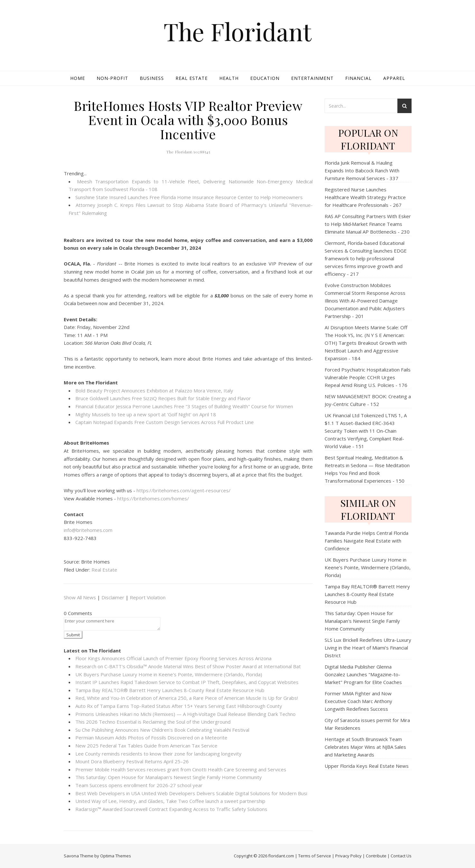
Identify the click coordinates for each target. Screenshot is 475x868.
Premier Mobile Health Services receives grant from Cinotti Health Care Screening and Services (181, 769)
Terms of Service (315, 856)
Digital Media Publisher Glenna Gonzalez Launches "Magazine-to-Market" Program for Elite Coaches (363, 674)
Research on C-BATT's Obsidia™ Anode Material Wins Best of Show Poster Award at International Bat (188, 666)
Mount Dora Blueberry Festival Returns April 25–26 (132, 761)
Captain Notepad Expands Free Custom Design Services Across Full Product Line (165, 422)
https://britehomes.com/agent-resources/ (184, 490)
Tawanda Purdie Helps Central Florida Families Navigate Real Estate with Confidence (366, 541)
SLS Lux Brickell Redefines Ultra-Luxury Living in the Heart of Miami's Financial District (368, 648)
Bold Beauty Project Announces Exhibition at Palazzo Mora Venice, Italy (154, 391)
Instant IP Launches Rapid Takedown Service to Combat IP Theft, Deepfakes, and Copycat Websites (187, 682)
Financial (358, 78)
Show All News (80, 597)
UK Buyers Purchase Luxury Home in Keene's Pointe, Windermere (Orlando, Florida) (169, 674)
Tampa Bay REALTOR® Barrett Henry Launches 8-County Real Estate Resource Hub (170, 690)
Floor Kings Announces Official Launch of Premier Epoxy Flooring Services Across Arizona (173, 658)
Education (265, 78)
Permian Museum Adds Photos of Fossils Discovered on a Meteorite (151, 738)
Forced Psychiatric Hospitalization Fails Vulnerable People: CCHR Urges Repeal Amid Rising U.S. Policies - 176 (368, 377)
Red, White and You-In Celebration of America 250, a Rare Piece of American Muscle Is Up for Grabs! (187, 698)
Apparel (394, 78)
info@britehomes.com (88, 530)
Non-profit (112, 78)
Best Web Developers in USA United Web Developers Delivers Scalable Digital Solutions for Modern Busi (191, 793)
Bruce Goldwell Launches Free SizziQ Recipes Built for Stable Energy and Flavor (163, 398)
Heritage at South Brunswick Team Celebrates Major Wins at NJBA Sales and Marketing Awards (365, 747)
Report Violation (148, 597)
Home (78, 78)
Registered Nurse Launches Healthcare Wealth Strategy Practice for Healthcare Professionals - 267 (365, 197)
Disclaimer (113, 597)
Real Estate (192, 78)
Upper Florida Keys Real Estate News (367, 766)
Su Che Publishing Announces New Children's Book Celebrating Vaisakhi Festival (162, 730)
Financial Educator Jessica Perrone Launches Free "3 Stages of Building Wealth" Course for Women (184, 406)
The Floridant (237, 31)
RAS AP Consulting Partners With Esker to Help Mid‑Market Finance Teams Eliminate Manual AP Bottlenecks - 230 (368, 224)
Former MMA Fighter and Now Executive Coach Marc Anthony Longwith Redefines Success (358, 701)
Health (229, 78)
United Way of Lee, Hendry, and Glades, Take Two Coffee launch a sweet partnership (170, 801)
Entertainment (312, 78)
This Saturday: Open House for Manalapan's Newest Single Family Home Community (169, 777)
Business (152, 78)
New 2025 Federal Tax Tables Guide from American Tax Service (146, 746)
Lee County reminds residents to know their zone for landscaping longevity (158, 754)
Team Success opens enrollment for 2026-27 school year (139, 785)
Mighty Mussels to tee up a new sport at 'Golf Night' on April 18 (146, 414)
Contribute (376, 856)
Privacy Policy (348, 856)
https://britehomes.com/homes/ (153, 498)
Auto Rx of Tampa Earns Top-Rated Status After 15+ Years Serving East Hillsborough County (179, 706)
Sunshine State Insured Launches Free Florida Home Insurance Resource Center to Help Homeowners (189, 197)
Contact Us (401, 856)
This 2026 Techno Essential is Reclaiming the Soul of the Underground (153, 722)
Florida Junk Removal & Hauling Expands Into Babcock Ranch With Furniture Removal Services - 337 (362, 170)
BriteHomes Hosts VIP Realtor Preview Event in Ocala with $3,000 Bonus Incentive (188, 120)
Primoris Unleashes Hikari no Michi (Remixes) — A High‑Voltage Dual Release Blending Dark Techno (186, 714)
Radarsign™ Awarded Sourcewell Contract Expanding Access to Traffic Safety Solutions (171, 809)
